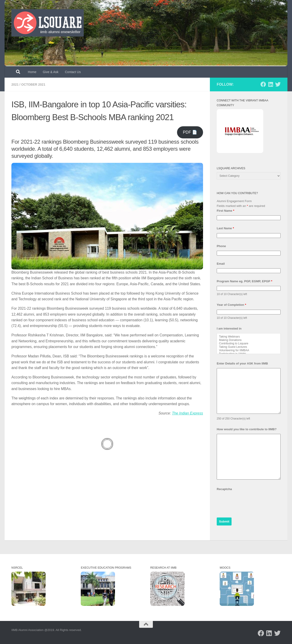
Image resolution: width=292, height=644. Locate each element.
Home (32, 72)
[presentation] (251, 503)
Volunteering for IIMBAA (249, 350)
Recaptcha (224, 489)
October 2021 (33, 84)
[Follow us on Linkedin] (271, 84)
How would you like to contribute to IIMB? (247, 429)
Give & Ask (51, 72)
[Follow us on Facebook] (263, 84)
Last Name (225, 228)
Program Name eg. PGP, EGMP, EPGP (244, 281)
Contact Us (73, 72)
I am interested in (229, 329)
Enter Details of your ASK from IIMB (242, 363)
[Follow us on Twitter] (278, 84)
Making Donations (249, 340)
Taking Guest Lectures (249, 347)
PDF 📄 (190, 132)
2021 (15, 84)
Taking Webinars (249, 337)
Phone (221, 246)
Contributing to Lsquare (249, 344)
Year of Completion (231, 305)
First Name (226, 211)
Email (221, 264)
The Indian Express (188, 413)
